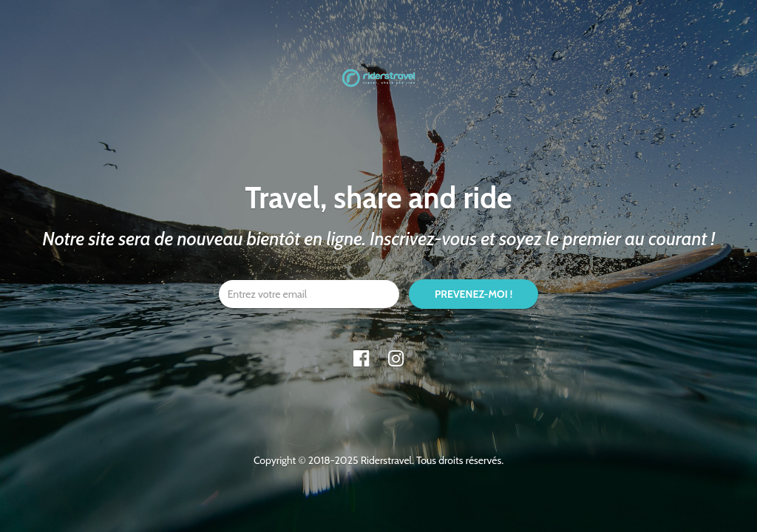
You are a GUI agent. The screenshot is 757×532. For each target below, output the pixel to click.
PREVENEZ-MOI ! (473, 294)
